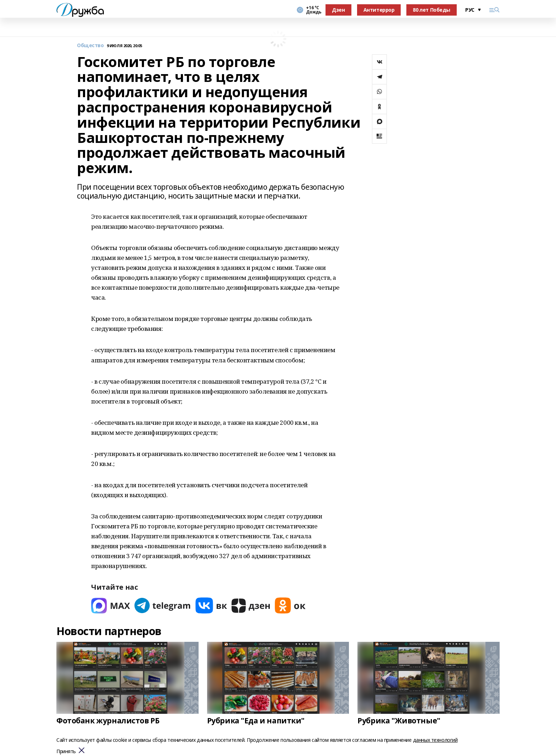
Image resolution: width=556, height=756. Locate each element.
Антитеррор (379, 10)
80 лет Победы (432, 10)
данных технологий (435, 740)
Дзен (338, 10)
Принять (66, 752)
